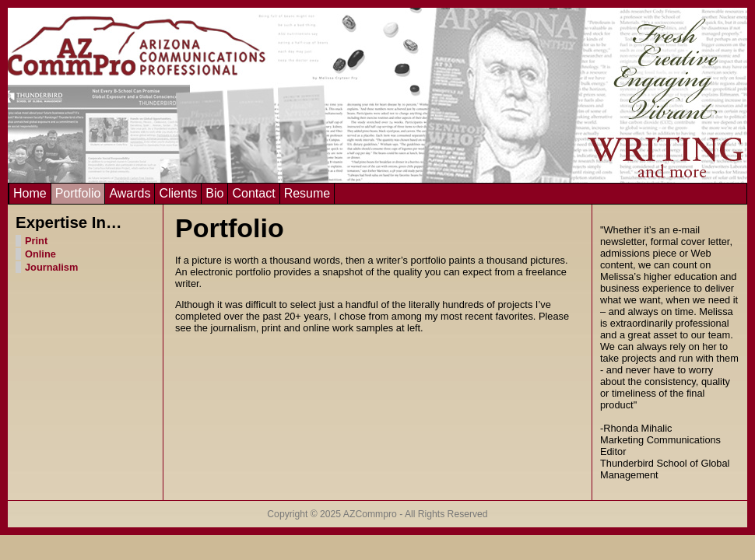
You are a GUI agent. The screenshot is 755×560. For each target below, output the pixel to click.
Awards (130, 193)
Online (40, 254)
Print (36, 241)
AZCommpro (370, 514)
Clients (178, 193)
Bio (214, 193)
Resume (307, 193)
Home (30, 193)
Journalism (51, 267)
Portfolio (78, 193)
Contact (253, 193)
